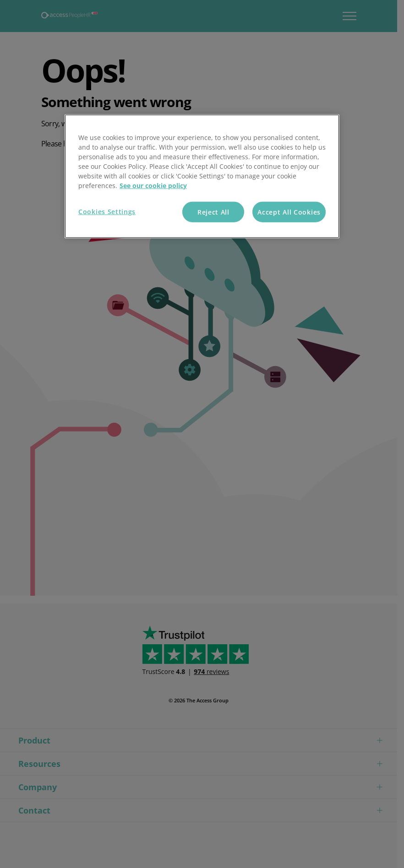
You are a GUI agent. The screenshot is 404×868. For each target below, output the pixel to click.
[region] (202, 176)
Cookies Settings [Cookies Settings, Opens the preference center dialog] (107, 211)
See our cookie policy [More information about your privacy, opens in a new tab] (153, 185)
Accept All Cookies (289, 212)
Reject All (213, 212)
